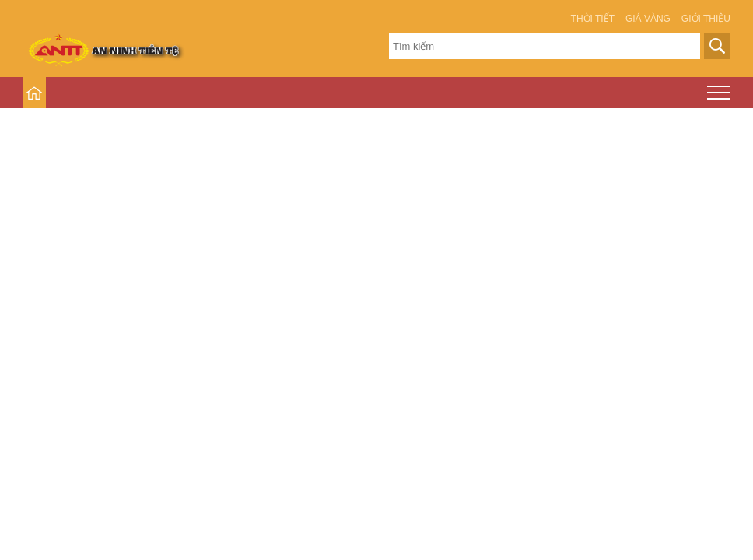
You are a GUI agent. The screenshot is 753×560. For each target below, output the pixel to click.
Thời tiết (593, 19)
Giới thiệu (706, 19)
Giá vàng (648, 19)
